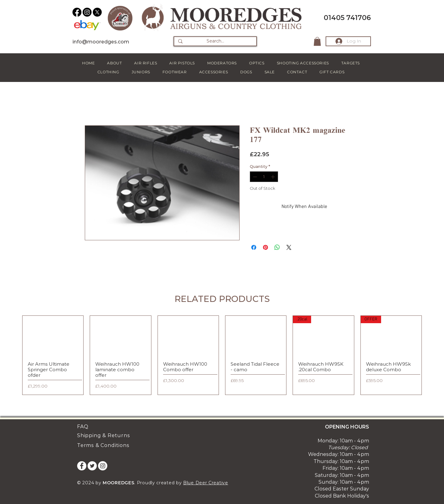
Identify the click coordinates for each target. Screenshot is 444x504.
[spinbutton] (264, 177)
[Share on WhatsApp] (277, 247)
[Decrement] (254, 177)
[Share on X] (289, 247)
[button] (317, 41)
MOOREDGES (118, 483)
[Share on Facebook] (254, 247)
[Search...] (215, 41)
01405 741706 (347, 18)
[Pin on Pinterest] (265, 247)
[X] (97, 12)
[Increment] (273, 177)
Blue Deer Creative (206, 483)
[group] (222, 355)
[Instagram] (87, 12)
